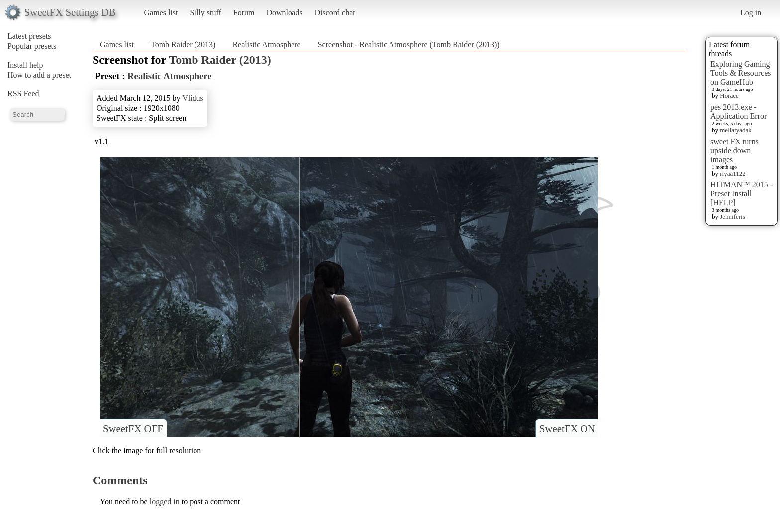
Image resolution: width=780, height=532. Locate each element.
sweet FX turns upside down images (734, 150)
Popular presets (32, 46)
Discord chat (335, 13)
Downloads (284, 13)
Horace (729, 96)
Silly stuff (206, 13)
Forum (244, 13)
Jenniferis (732, 217)
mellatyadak (736, 130)
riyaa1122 (733, 173)
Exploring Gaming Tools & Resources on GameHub (741, 73)
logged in (165, 501)
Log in (751, 13)
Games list (161, 13)
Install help (25, 65)
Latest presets (29, 36)
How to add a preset (39, 75)
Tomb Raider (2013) (183, 44)
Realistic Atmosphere (266, 44)
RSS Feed (23, 94)
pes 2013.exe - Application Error (738, 112)
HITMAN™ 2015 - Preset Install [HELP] (741, 194)
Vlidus (193, 98)
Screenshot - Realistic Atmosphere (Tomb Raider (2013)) (409, 44)
